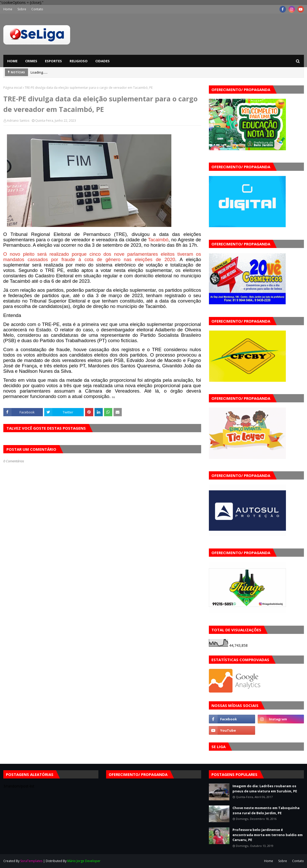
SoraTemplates (31, 861)
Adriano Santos (18, 121)
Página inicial (13, 88)
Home (8, 9)
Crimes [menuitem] (31, 61)
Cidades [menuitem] (103, 61)
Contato (37, 9)
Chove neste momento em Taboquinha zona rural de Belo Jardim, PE (266, 810)
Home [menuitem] (12, 61)
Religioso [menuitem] (79, 61)
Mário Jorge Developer (84, 861)
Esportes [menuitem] (53, 61)
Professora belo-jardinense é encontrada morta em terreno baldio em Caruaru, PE (268, 835)
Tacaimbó (158, 240)
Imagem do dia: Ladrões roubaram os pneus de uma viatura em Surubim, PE (265, 789)
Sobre (22, 9)
